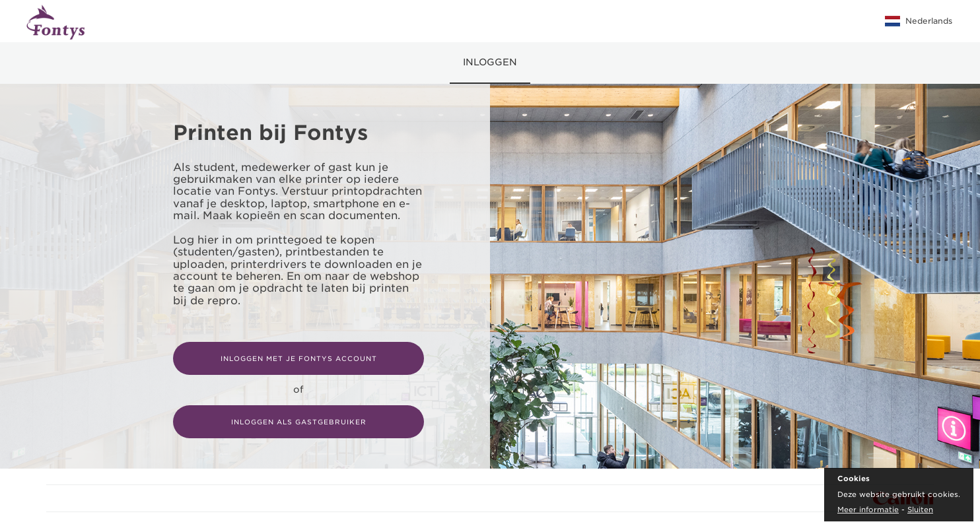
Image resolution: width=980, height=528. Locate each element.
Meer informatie (868, 510)
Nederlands (919, 21)
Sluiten (920, 510)
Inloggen (490, 62)
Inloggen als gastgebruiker (299, 422)
